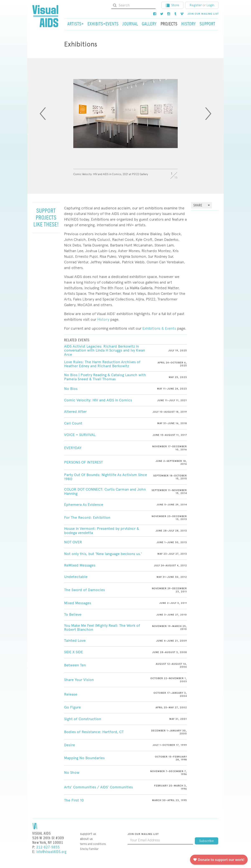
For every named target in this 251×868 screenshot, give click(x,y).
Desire (70, 745)
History (103, 319)
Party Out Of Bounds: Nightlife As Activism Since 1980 (106, 477)
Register (196, 5)
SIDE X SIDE (74, 652)
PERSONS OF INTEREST (83, 462)
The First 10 (74, 800)
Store (172, 5)
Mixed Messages (78, 603)
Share (198, 205)
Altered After (75, 412)
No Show (72, 773)
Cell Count (73, 423)
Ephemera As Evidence (84, 505)
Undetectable (76, 577)
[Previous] (43, 114)
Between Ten (75, 665)
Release (71, 694)
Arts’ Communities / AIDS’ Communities (98, 787)
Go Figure (72, 707)
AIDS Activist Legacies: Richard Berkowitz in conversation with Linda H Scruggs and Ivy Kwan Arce (105, 350)
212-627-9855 (48, 847)
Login (210, 5)
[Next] (208, 114)
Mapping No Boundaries (84, 758)
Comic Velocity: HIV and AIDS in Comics (98, 400)
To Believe (73, 614)
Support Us (88, 834)
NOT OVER (73, 542)
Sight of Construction (83, 719)
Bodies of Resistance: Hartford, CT (94, 732)
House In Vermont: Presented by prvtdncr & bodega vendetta (102, 531)
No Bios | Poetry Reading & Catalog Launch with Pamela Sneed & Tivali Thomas (105, 377)
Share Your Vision (79, 680)
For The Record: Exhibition (87, 518)
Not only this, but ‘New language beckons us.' (103, 554)
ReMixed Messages (80, 565)
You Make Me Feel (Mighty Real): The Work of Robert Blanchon (102, 628)
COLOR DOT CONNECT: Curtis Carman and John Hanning (105, 491)
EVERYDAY (73, 448)
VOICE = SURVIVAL (80, 435)
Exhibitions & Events (159, 328)
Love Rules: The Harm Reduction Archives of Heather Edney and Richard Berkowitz (102, 364)
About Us (86, 839)
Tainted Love (75, 641)
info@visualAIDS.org (51, 852)
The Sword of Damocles (84, 590)
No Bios (71, 389)
